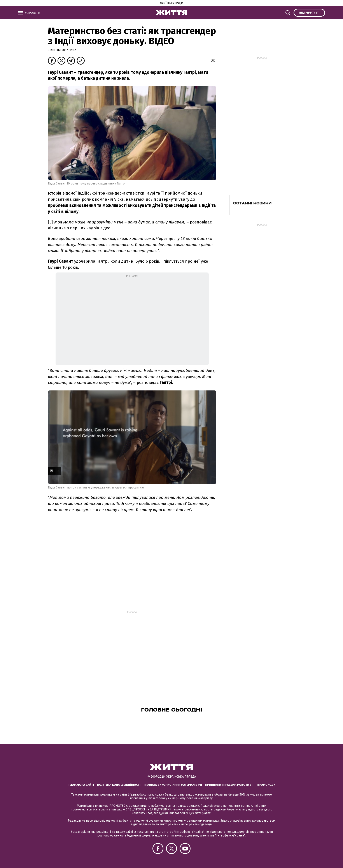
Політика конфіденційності (119, 785)
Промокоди (266, 785)
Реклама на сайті (81, 785)
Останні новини (252, 203)
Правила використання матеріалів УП (173, 785)
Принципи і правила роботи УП (229, 785)
